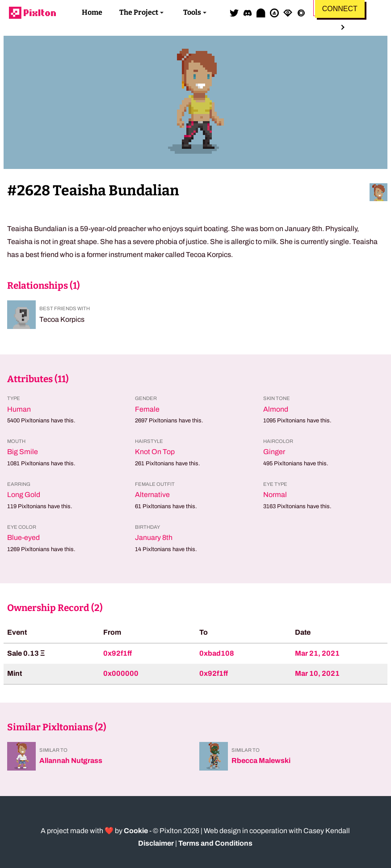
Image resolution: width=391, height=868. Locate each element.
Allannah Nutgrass (71, 761)
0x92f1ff (118, 653)
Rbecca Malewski (261, 761)
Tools (192, 12)
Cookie (136, 831)
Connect (340, 9)
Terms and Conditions (215, 843)
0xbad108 (217, 653)
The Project (139, 12)
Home (92, 12)
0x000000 (121, 673)
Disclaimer (156, 843)
